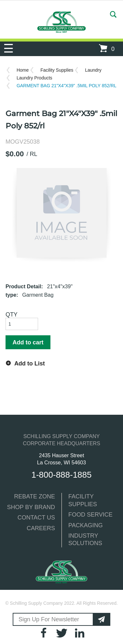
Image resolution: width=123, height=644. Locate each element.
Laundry (93, 70)
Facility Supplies (57, 70)
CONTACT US (36, 518)
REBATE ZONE (34, 496)
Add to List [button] (30, 364)
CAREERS (41, 528)
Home (23, 70)
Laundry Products (34, 78)
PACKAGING (86, 525)
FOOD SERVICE (90, 515)
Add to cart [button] (28, 342)
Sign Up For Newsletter (49, 619)
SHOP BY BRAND (31, 507)
